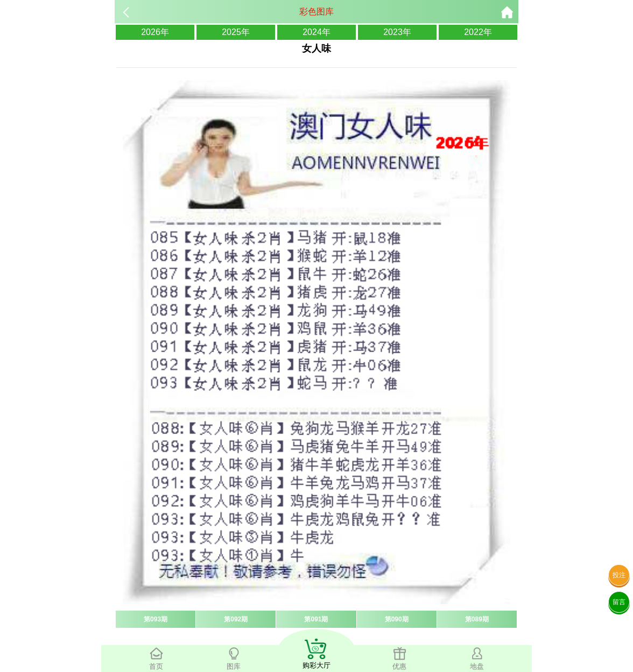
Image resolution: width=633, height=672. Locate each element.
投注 (619, 575)
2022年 (478, 32)
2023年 (397, 32)
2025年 (236, 32)
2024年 (316, 32)
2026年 (155, 32)
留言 (619, 602)
